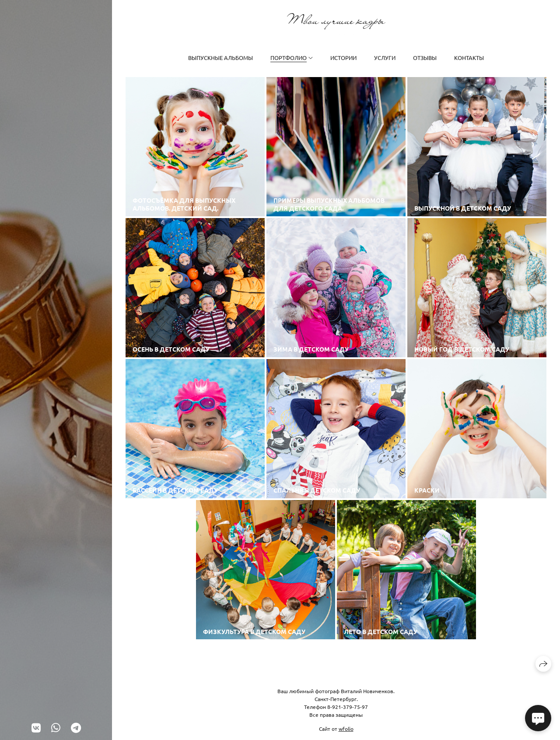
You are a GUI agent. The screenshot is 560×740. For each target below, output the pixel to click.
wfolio (346, 729)
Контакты (469, 58)
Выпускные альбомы (220, 58)
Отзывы (425, 58)
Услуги (385, 58)
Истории (343, 58)
